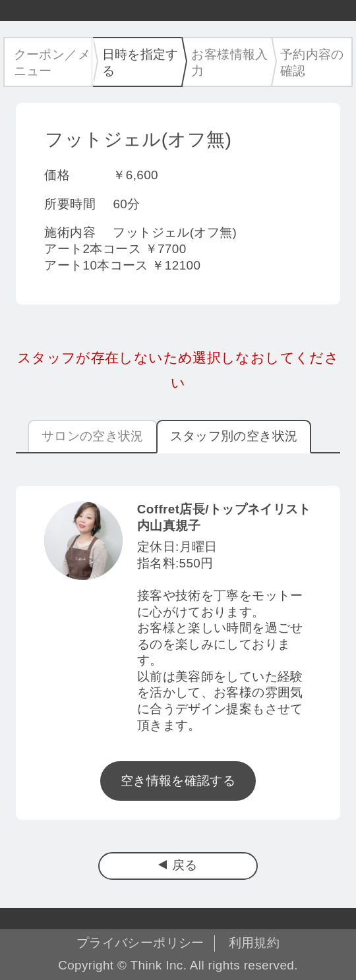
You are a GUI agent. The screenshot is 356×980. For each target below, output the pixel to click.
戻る (185, 865)
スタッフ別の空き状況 (234, 436)
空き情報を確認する (178, 781)
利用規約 (254, 943)
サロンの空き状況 (93, 436)
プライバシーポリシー (140, 943)
